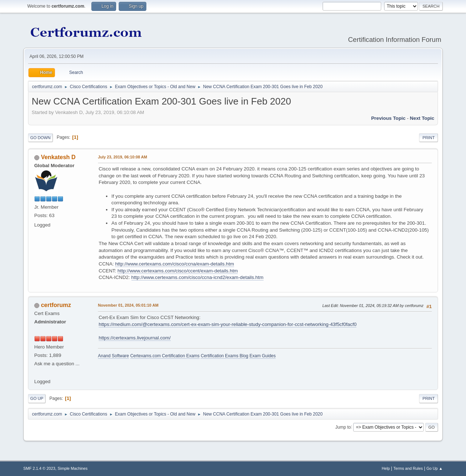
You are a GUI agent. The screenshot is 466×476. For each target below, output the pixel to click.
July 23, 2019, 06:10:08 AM (123, 157)
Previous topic (388, 118)
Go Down (40, 138)
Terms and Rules (408, 468)
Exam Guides (262, 356)
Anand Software (113, 356)
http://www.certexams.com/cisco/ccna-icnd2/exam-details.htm (198, 277)
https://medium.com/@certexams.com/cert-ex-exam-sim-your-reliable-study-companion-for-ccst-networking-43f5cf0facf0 (228, 324)
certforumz (56, 305)
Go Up (37, 398)
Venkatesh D (58, 157)
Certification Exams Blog (224, 356)
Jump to (343, 427)
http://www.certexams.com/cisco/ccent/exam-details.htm (178, 271)
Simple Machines (72, 468)
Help (386, 468)
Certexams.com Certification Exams (165, 356)
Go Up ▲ (435, 468)
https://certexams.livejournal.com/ (135, 338)
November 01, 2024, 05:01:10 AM (128, 305)
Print (429, 138)
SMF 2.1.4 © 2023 (39, 468)
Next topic (422, 118)
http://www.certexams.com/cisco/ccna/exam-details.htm (175, 264)
